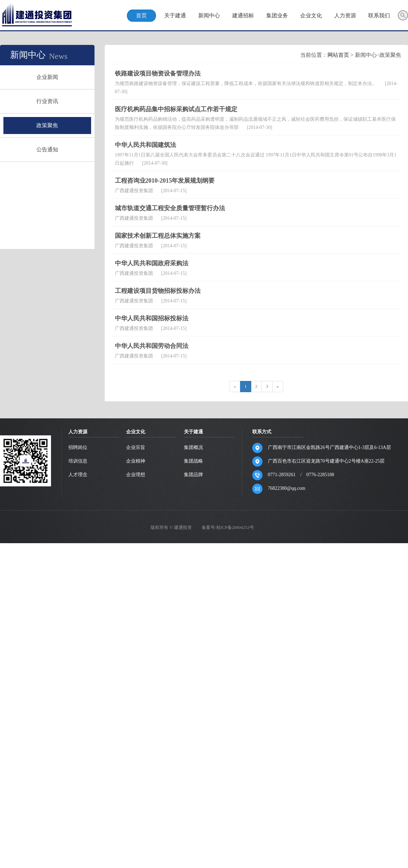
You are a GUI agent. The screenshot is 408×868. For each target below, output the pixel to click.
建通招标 (243, 15)
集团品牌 (194, 682)
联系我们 (379, 15)
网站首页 (240, 262)
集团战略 (194, 669)
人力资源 (345, 15)
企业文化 (311, 15)
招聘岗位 (78, 655)
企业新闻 (56, 77)
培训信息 (78, 669)
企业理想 (136, 682)
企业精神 (136, 669)
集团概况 (194, 655)
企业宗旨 (136, 655)
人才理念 (78, 682)
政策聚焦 (56, 125)
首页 (141, 15)
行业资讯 (56, 101)
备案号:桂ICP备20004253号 (228, 735)
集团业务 (277, 15)
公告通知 (56, 149)
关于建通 (175, 15)
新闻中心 (209, 15)
